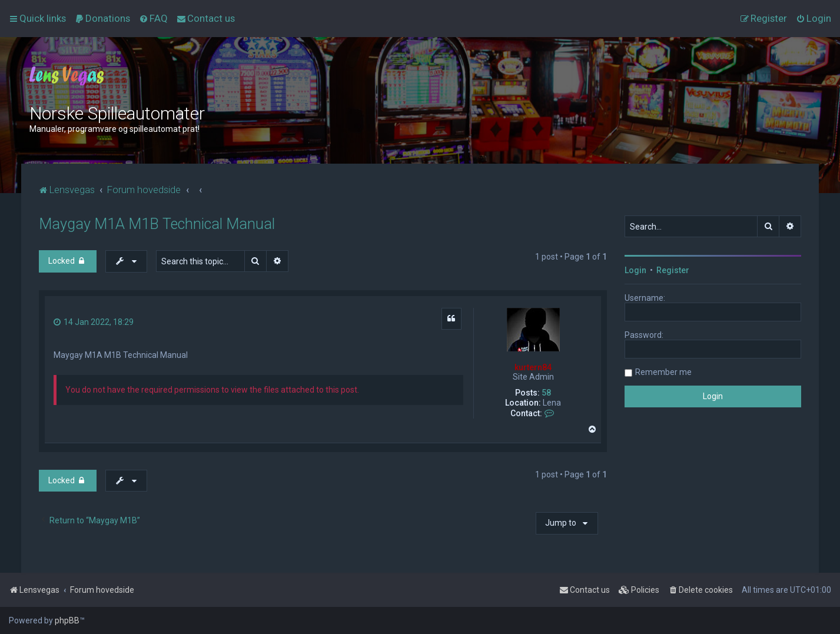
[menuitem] (102, 18)
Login (635, 270)
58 (546, 393)
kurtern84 (533, 367)
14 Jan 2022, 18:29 (94, 322)
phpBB (67, 620)
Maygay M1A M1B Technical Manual (157, 224)
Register (673, 270)
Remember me (663, 372)
